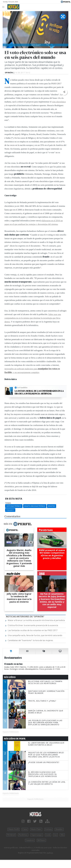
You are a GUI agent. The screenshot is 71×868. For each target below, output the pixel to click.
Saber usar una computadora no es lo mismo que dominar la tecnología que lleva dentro (33, 318)
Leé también (22, 388)
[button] (64, 92)
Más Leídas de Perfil (15, 739)
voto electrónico (59, 102)
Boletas (52, 506)
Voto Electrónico (14, 506)
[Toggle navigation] (4, 7)
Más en (18, 524)
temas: (8, 503)
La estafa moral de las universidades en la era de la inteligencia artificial (39, 392)
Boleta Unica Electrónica (35, 506)
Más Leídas (10, 677)
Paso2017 (10, 510)
